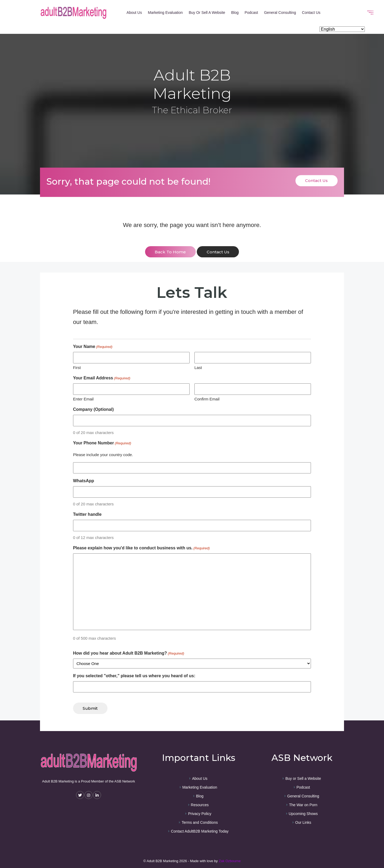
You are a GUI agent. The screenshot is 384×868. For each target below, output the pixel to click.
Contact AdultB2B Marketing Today (200, 831)
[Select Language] (342, 29)
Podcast (251, 13)
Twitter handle (87, 514)
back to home (170, 252)
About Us (134, 13)
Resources (200, 805)
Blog (235, 13)
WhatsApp (84, 481)
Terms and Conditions (200, 822)
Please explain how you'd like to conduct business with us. (141, 548)
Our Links (303, 822)
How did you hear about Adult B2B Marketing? (129, 653)
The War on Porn (303, 805)
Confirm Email (207, 399)
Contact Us (311, 13)
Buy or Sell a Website (207, 13)
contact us (218, 252)
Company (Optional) (93, 409)
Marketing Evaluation (165, 13)
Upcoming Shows (303, 813)
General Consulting (280, 13)
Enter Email (83, 399)
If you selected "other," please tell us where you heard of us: (134, 676)
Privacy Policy (200, 813)
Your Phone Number (102, 443)
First (77, 367)
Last (198, 367)
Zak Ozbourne (230, 861)
